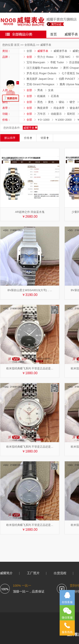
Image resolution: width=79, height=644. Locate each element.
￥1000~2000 (63, 120)
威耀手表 (46, 45)
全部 (29, 51)
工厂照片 (33, 573)
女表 (51, 90)
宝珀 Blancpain (36, 62)
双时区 (71, 114)
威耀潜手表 (60, 51)
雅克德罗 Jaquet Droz (40, 79)
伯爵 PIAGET (67, 79)
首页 (54, 34)
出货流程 (60, 573)
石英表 (55, 96)
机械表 (41, 96)
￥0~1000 (43, 120)
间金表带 (59, 108)
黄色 (51, 102)
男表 (40, 90)
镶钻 (62, 102)
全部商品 (30, 45)
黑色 (40, 102)
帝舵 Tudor (57, 62)
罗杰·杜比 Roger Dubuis (41, 73)
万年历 (41, 114)
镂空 (72, 102)
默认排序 (10, 138)
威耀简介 (6, 573)
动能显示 (56, 114)
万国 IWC (65, 57)
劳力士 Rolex (45, 57)
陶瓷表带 (43, 108)
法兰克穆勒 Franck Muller (42, 68)
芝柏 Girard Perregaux (40, 84)
